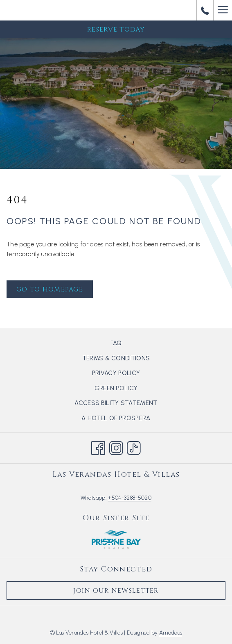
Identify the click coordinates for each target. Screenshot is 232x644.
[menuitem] (116, 343)
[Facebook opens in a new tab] (98, 447)
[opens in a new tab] (116, 539)
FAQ (116, 343)
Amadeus (171, 633)
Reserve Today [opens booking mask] (116, 30)
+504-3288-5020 (129, 498)
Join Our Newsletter (116, 591)
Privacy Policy (116, 373)
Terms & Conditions (116, 358)
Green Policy (116, 388)
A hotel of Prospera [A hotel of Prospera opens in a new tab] (126, 419)
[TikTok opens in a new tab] (134, 447)
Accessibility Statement (116, 403)
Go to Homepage (50, 289)
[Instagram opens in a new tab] (116, 447)
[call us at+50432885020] (205, 10)
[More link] (223, 10)
